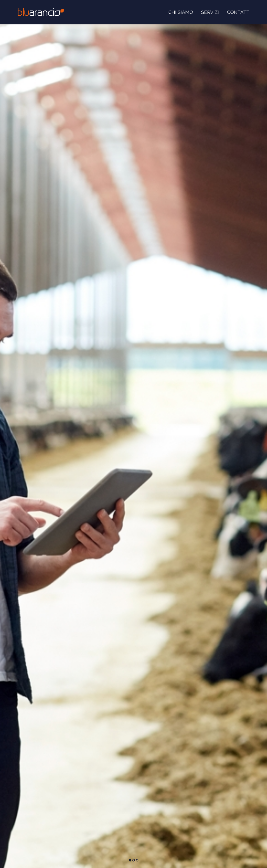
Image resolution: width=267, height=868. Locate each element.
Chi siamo (181, 12)
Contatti (239, 12)
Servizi (210, 12)
